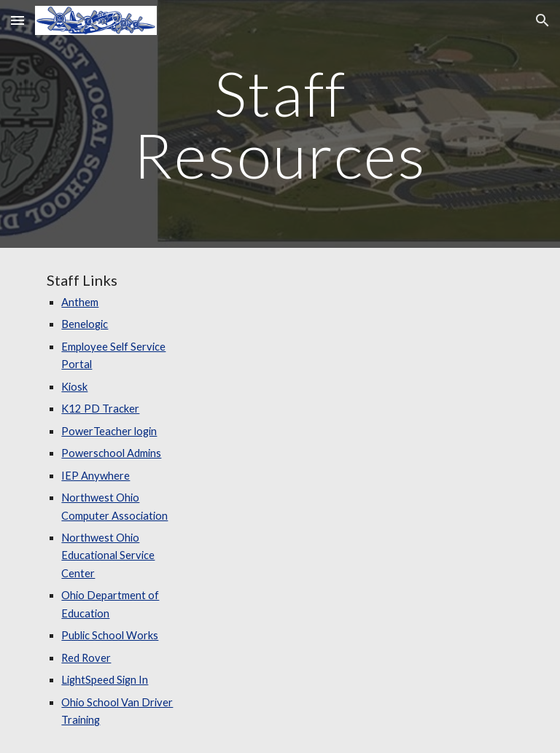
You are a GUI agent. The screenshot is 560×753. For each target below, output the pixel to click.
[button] (17, 20)
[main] (280, 124)
